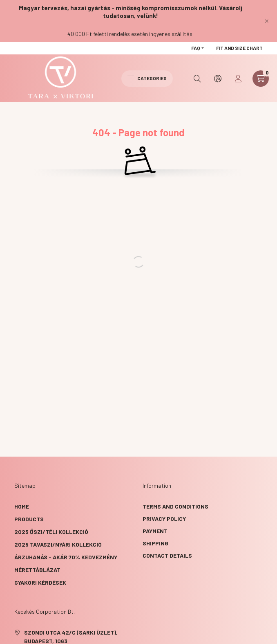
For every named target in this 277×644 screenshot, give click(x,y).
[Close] (267, 21)
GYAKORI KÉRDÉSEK (40, 582)
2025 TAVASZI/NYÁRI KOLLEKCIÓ (58, 544)
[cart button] (261, 79)
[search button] (197, 79)
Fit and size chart (239, 48)
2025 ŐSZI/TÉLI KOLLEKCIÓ (51, 532)
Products (29, 519)
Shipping (155, 543)
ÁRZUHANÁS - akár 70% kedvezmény (66, 557)
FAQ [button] (196, 48)
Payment (155, 531)
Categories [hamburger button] (147, 78)
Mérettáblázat (37, 570)
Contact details (167, 555)
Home (22, 506)
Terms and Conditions (175, 506)
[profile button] (238, 79)
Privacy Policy (164, 519)
